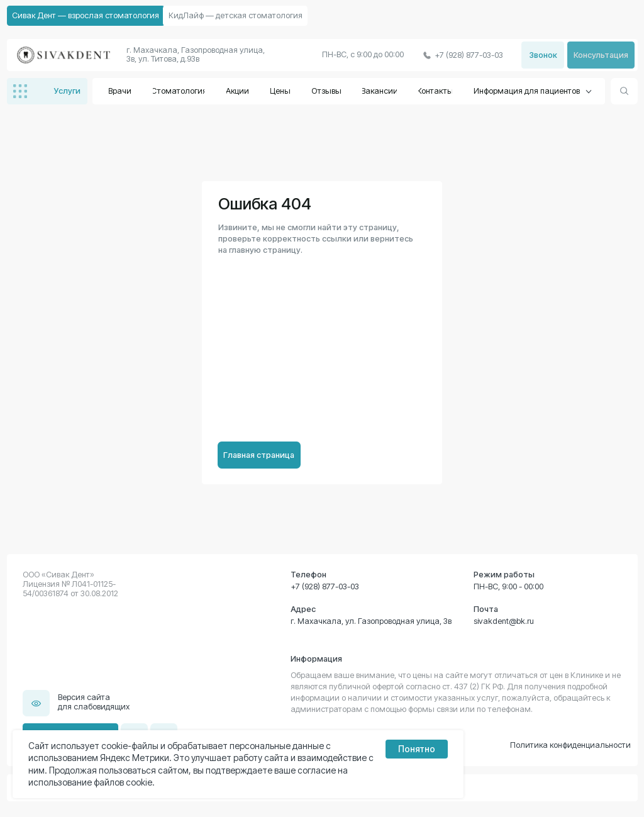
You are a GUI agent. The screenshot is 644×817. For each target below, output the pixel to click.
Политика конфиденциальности (570, 745)
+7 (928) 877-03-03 (325, 586)
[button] (601, 55)
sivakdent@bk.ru (504, 621)
